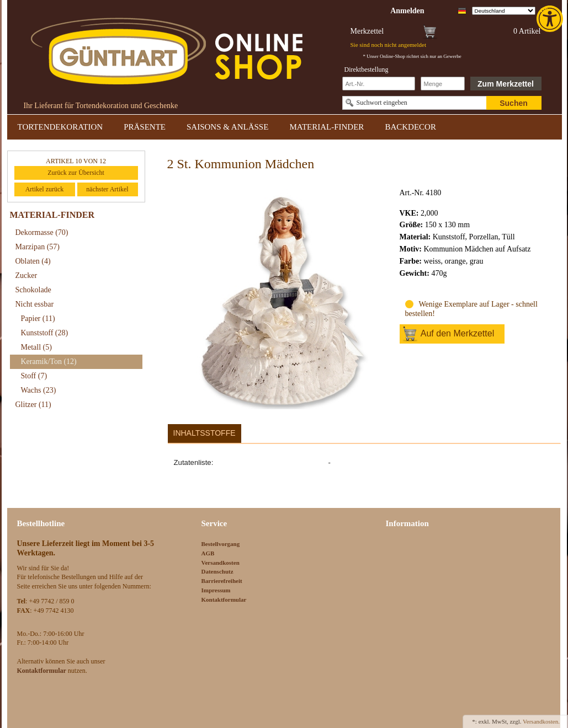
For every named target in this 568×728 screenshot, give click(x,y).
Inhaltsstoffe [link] (205, 433)
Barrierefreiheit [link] (222, 581)
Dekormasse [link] (42, 232)
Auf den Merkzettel (457, 333)
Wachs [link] (39, 390)
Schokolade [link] (33, 290)
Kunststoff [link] (45, 333)
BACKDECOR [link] (410, 127)
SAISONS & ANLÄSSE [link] (227, 127)
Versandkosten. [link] (541, 721)
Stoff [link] (34, 376)
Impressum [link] (216, 590)
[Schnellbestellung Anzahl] (443, 84)
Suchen (514, 103)
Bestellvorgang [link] (221, 544)
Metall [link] (36, 347)
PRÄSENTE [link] (145, 127)
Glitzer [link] (33, 405)
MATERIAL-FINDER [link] (327, 127)
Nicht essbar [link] (35, 304)
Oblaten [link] (33, 261)
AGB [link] (208, 553)
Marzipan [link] (38, 247)
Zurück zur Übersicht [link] (76, 173)
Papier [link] (38, 318)
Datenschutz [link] (217, 571)
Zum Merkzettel (506, 84)
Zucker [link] (26, 275)
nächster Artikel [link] (107, 189)
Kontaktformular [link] (224, 599)
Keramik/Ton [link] (49, 362)
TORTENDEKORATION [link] (60, 127)
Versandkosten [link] (221, 563)
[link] (551, 19)
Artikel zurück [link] (45, 189)
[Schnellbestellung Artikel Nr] (379, 84)
